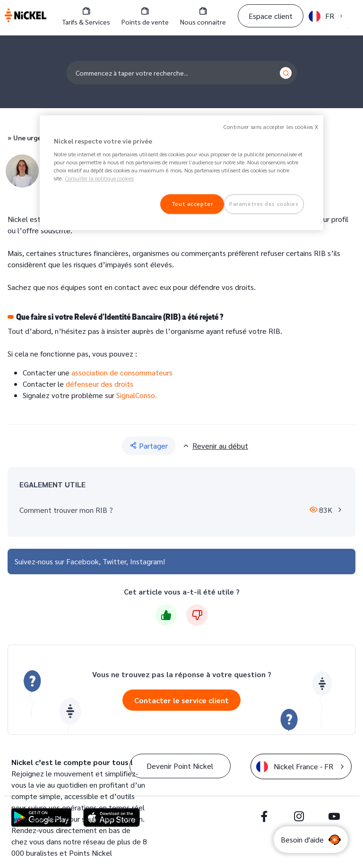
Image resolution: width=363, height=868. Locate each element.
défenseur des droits (99, 384)
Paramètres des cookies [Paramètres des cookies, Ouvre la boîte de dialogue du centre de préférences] (264, 204)
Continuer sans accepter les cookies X (271, 127)
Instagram (147, 561)
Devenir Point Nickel (180, 766)
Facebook (82, 561)
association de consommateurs (122, 372)
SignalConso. (138, 395)
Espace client (271, 16)
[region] (181, 173)
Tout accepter (192, 204)
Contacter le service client (181, 700)
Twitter (114, 561)
